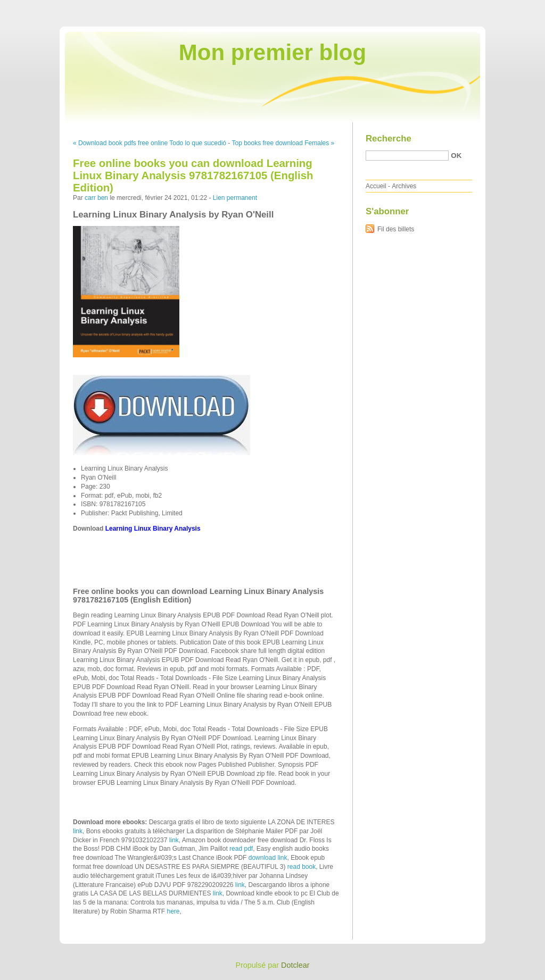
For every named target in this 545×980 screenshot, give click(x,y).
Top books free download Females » (283, 143)
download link (268, 858)
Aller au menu (461, 7)
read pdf (241, 849)
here (174, 911)
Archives (404, 186)
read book (302, 867)
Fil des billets (396, 229)
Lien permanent (235, 198)
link (78, 831)
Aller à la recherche (514, 7)
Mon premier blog (272, 52)
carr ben (96, 198)
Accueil (376, 186)
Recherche (389, 139)
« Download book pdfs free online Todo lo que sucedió (150, 143)
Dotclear (295, 965)
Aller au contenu (414, 7)
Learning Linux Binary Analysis (153, 529)
